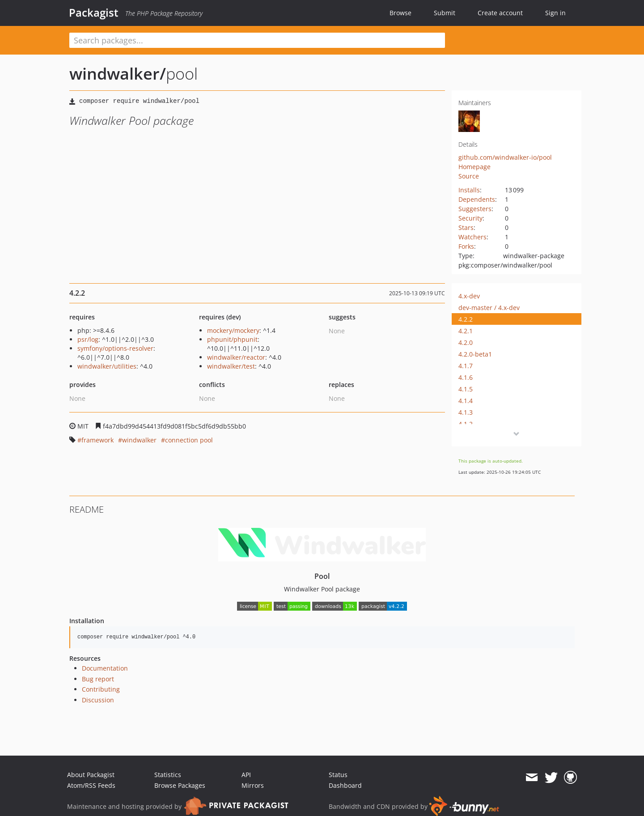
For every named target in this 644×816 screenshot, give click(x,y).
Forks (466, 246)
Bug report (98, 679)
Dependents (477, 199)
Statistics (168, 775)
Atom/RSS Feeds (91, 785)
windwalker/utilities (107, 366)
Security (470, 218)
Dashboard (345, 785)
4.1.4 (466, 401)
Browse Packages (180, 785)
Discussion (98, 700)
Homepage (475, 167)
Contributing (101, 689)
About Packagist (91, 775)
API (246, 775)
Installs (469, 190)
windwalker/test (231, 366)
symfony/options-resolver (115, 348)
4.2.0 (466, 342)
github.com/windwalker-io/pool (505, 157)
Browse (400, 13)
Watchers (472, 237)
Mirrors (253, 785)
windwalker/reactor (236, 357)
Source (469, 176)
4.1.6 (466, 377)
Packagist (94, 13)
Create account (500, 13)
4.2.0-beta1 (475, 354)
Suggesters (475, 209)
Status (338, 775)
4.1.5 (466, 389)
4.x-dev (469, 296)
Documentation (105, 668)
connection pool (189, 440)
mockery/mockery (233, 330)
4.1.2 (466, 424)
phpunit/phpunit (232, 339)
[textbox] (257, 40)
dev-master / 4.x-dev (489, 308)
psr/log (88, 339)
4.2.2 (466, 319)
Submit (445, 13)
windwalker (139, 440)
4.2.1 (466, 331)
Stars (466, 227)
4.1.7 (466, 366)
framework (97, 440)
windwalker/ (118, 74)
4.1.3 (466, 412)
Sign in (555, 13)
